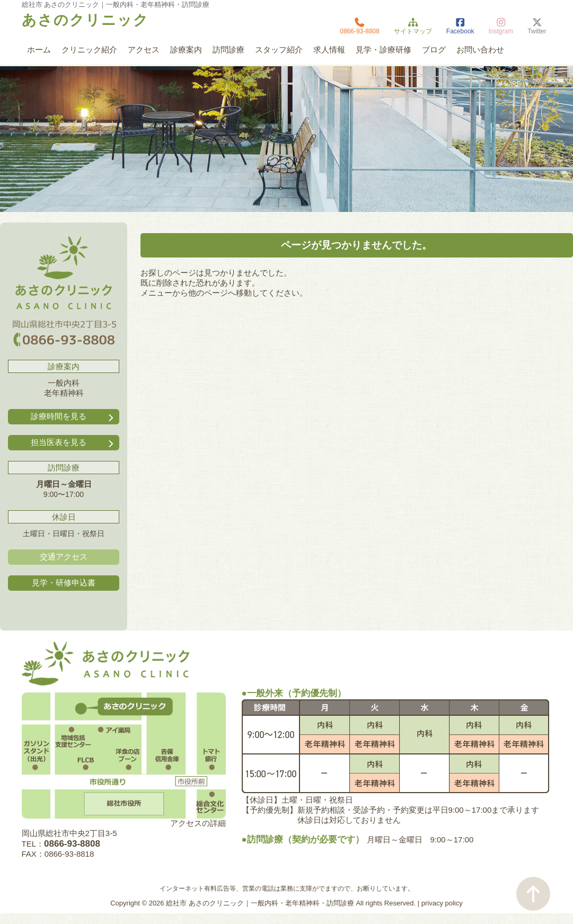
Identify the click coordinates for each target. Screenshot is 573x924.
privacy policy (442, 903)
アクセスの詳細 (198, 823)
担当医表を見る (73, 443)
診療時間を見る (73, 417)
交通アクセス (64, 557)
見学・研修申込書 (64, 583)
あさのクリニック (85, 20)
